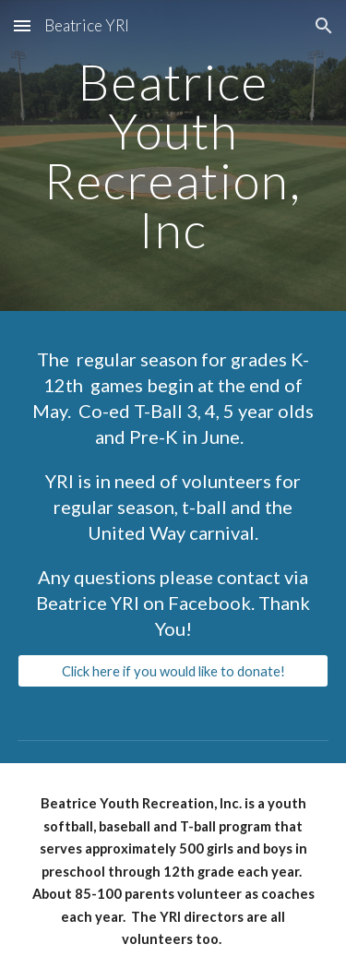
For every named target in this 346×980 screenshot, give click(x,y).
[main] (173, 155)
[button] (22, 25)
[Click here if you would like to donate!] (173, 671)
